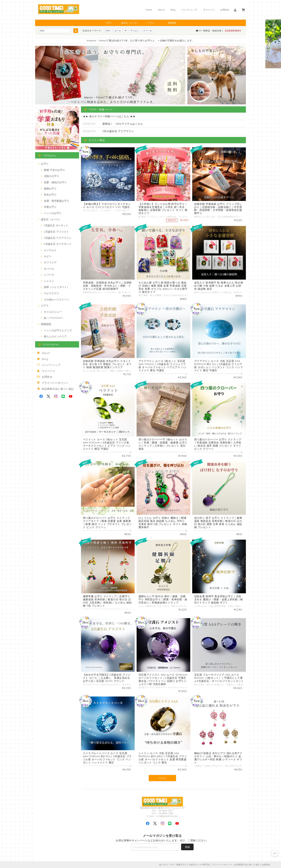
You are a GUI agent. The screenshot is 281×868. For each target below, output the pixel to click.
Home (149, 10)
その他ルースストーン (57, 299)
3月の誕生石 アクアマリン (118, 131)
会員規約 (266, 865)
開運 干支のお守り (54, 170)
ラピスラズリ (52, 293)
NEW (108, 31)
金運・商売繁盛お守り (57, 201)
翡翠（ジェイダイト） (57, 287)
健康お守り (50, 188)
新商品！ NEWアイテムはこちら (123, 124)
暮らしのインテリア (55, 336)
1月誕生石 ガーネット (56, 225)
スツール (148, 31)
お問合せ (225, 10)
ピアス (151, 23)
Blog (173, 10)
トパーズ (49, 275)
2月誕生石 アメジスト (56, 232)
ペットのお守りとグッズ (58, 330)
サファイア (50, 262)
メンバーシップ (189, 10)
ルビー (48, 256)
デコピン (135, 31)
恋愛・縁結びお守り (55, 182)
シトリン (49, 281)
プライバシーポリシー (55, 383)
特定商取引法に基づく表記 (58, 389)
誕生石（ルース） (130, 23)
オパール (49, 269)
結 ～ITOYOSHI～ (54, 318)
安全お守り (50, 195)
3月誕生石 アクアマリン (58, 238)
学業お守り (50, 207)
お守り (109, 23)
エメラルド (50, 250)
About (161, 10)
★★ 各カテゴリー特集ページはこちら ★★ (109, 116)
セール (118, 31)
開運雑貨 (172, 23)
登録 (187, 847)
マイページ (209, 10)
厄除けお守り (52, 176)
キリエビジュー (53, 312)
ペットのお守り (53, 213)
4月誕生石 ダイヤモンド (58, 244)
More (162, 778)
